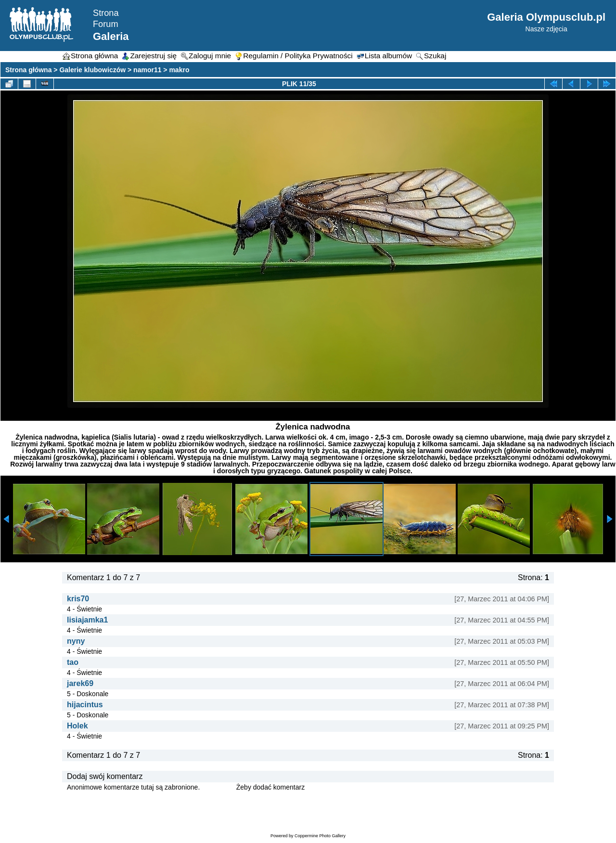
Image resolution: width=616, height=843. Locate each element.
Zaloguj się (218, 787)
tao (73, 662)
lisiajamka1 (87, 620)
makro (179, 70)
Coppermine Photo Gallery (320, 836)
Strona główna (28, 70)
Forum (106, 24)
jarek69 (80, 683)
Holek (77, 726)
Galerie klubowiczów (92, 70)
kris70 (78, 599)
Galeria (111, 36)
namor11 (147, 70)
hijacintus (85, 705)
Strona (106, 13)
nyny (76, 641)
